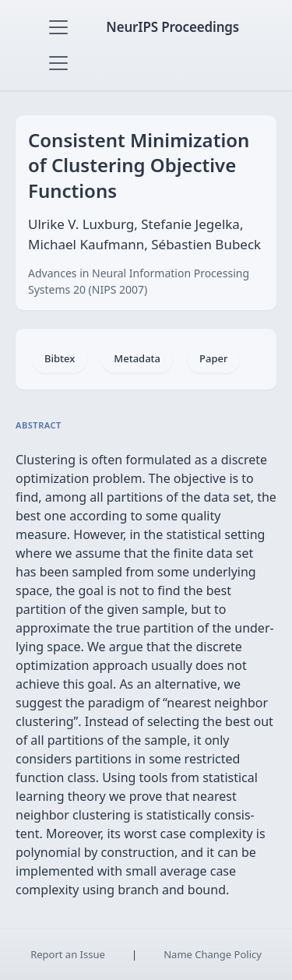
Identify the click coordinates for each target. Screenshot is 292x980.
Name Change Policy (213, 954)
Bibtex (60, 358)
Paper (213, 358)
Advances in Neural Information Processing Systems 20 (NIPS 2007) (139, 281)
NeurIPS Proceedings (172, 27)
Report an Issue (68, 954)
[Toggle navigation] (58, 27)
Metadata (137, 358)
